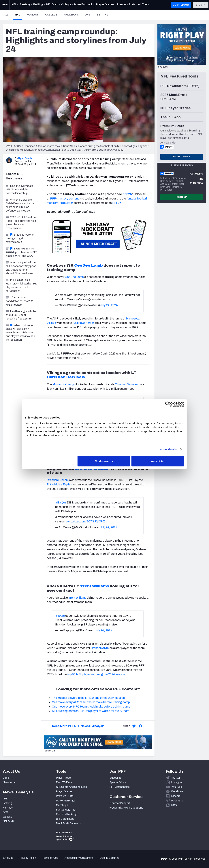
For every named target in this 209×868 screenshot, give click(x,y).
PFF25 (127, 194)
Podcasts (177, 801)
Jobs (6, 778)
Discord (176, 796)
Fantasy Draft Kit (66, 810)
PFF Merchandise (120, 787)
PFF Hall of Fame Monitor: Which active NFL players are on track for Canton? (21, 285)
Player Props (63, 778)
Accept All (158, 461)
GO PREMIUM (181, 5)
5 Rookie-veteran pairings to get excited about (20, 238)
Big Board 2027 (65, 819)
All (6, 15)
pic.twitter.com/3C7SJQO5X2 (86, 521)
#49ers (60, 616)
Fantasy (33, 15)
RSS (174, 805)
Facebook (177, 792)
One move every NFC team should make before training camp (91, 707)
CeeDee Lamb (89, 265)
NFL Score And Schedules (71, 787)
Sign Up (182, 197)
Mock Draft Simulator (69, 823)
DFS (87, 15)
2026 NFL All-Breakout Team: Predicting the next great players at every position (21, 223)
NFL (19, 15)
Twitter (176, 778)
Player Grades (64, 792)
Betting (103, 15)
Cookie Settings (110, 858)
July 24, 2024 (109, 305)
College (51, 15)
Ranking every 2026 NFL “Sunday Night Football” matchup (19, 190)
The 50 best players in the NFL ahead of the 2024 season (88, 698)
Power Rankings (66, 801)
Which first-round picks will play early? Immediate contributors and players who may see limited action (20, 333)
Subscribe (115, 778)
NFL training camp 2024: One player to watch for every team (91, 711)
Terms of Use (50, 858)
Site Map (8, 858)
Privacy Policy (28, 858)
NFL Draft (71, 15)
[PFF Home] (5, 5)
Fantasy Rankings (67, 814)
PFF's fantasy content (64, 198)
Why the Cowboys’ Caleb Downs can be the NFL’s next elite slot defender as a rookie (20, 205)
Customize (104, 461)
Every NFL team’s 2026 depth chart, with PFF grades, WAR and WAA (21, 252)
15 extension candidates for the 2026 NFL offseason (20, 301)
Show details (168, 449)
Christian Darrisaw (66, 377)
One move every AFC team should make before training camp (91, 702)
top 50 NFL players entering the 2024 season (96, 674)
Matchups (62, 805)
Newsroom (9, 782)
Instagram (177, 782)
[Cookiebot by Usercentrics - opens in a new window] (168, 404)
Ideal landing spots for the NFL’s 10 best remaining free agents (21, 315)
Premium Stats (65, 796)
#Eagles (61, 502)
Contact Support (120, 803)
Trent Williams (95, 586)
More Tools (182, 157)
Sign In (201, 5)
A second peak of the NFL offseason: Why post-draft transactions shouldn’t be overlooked (21, 268)
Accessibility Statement (79, 858)
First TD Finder (65, 782)
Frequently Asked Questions (126, 808)
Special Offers (118, 782)
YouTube (177, 787)
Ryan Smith (25, 158)
